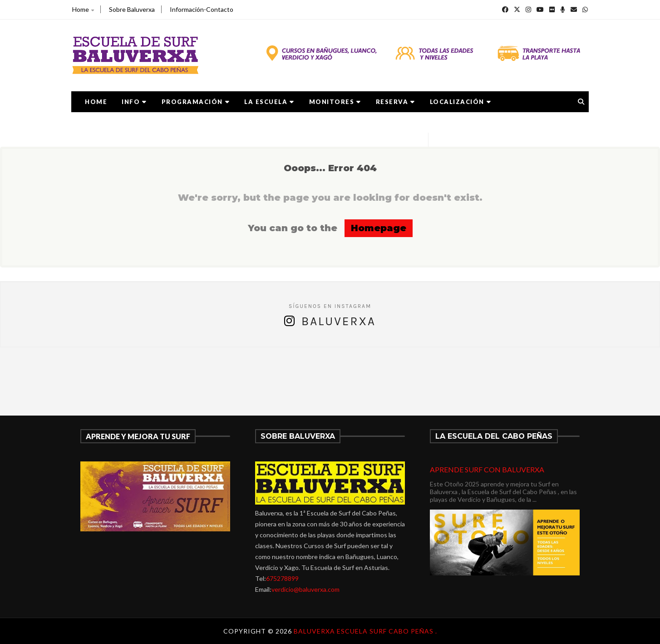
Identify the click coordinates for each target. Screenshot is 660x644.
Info (134, 102)
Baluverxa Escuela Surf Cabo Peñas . (365, 631)
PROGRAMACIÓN (196, 102)
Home (83, 9)
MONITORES (335, 102)
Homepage (379, 228)
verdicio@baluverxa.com (305, 589)
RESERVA (396, 102)
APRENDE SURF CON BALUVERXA (487, 469)
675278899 (282, 578)
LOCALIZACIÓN (461, 102)
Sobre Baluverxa (132, 9)
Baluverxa (339, 321)
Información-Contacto (202, 9)
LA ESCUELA (269, 102)
